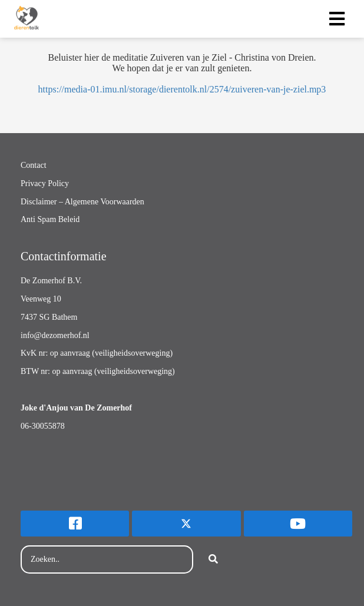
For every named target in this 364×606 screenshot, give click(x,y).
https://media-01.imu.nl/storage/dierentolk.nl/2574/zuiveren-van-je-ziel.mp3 (182, 89)
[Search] (213, 559)
